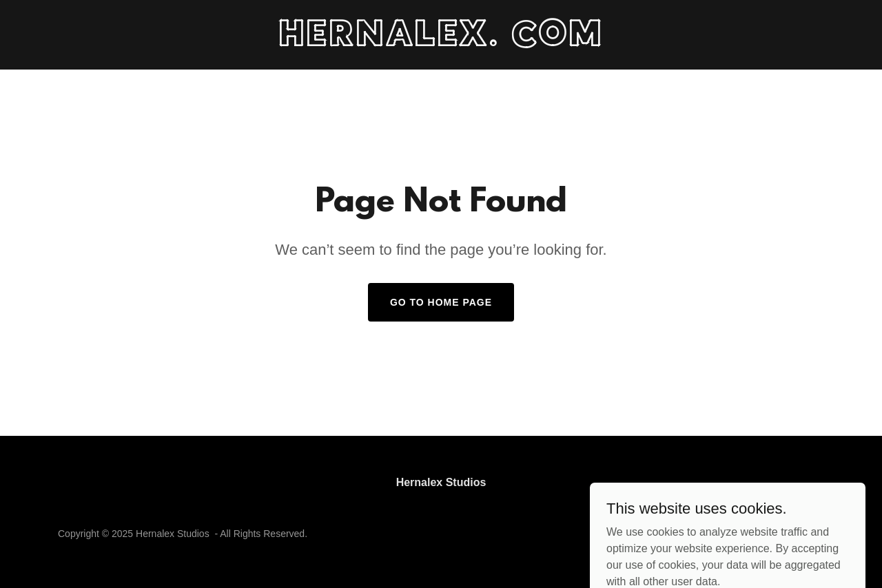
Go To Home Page (441, 302)
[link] (441, 42)
